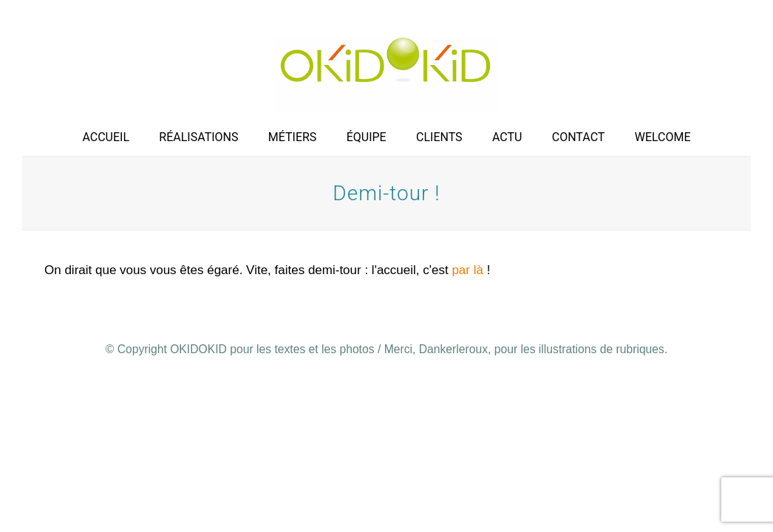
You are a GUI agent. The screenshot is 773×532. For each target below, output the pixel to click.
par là (466, 270)
